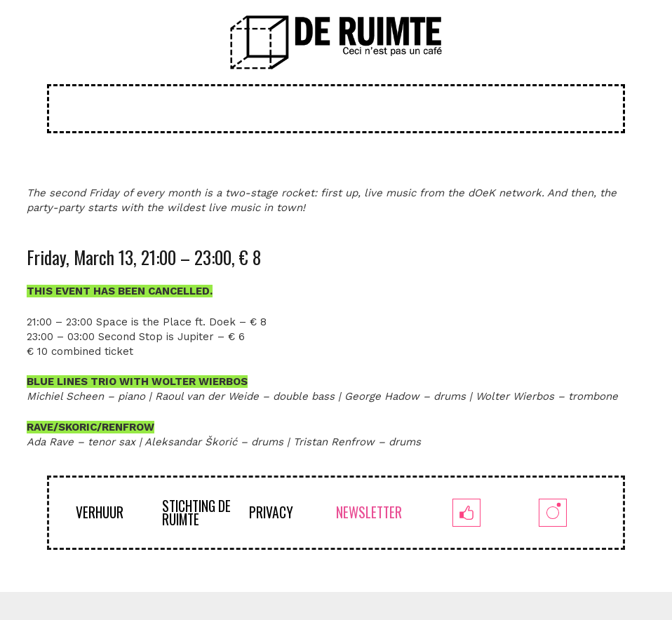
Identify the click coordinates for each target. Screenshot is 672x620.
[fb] (466, 513)
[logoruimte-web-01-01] (336, 42)
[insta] (553, 513)
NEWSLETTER (369, 512)
